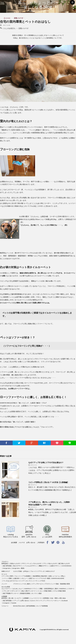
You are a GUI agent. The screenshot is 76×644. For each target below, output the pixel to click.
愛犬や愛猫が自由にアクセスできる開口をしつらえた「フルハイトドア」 (27, 427)
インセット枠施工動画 (44, 591)
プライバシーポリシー (53, 601)
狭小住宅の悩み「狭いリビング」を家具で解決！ (18, 422)
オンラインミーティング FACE (36, 581)
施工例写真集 (7, 566)
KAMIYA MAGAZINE (58, 578)
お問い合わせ (31, 542)
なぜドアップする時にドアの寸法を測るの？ (46, 462)
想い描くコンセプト (15, 598)
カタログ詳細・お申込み (21, 571)
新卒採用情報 (31, 606)
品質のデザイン (55, 566)
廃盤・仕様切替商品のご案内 (49, 589)
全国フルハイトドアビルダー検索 (39, 578)
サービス (4, 574)
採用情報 (46, 598)
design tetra (7, 568)
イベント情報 (7, 578)
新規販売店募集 (25, 593)
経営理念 (4, 598)
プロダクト (5, 562)
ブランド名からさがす (50, 563)
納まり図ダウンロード (29, 591)
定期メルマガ (23, 28)
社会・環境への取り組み (58, 598)
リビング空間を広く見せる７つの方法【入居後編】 (49, 482)
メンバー (4, 584)
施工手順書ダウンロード (11, 593)
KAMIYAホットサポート (67, 589)
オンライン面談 (37, 593)
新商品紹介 (5, 563)
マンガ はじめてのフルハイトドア (14, 581)
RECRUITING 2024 (19, 606)
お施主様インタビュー (20, 578)
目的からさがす (15, 563)
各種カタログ (6, 571)
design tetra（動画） (19, 568)
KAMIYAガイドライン (31, 589)
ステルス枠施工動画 (59, 591)
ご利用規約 (41, 542)
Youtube (14, 603)
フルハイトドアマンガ (37, 571)
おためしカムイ (18, 589)
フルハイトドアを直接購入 (23, 576)
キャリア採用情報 (42, 606)
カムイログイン (6, 589)
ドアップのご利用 (7, 576)
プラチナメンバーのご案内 (22, 584)
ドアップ (16, 601)
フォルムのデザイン (31, 566)
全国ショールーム (54, 576)
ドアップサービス (37, 584)
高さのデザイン (18, 566)
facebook (65, 601)
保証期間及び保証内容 (40, 576)
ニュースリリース (36, 598)
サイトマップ (40, 601)
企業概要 (4, 596)
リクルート (5, 606)
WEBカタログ (50, 571)
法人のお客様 (6, 587)
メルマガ (22, 542)
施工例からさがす (64, 563)
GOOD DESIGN (67, 566)
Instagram (6, 603)
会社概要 (14, 542)
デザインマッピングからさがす (31, 563)
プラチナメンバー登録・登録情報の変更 (57, 584)
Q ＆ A (33, 601)
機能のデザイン (44, 566)
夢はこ (63, 576)
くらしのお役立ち (9, 28)
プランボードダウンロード (12, 591)
